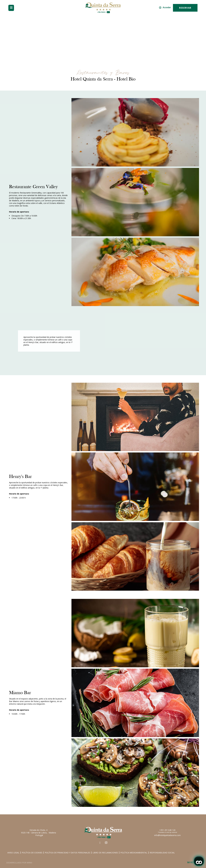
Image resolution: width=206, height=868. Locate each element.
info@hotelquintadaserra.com (167, 835)
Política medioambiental (134, 853)
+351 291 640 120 (167, 830)
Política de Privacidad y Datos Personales (67, 853)
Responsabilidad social (162, 853)
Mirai (29, 863)
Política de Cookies (32, 853)
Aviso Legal (13, 853)
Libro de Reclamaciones (105, 853)
